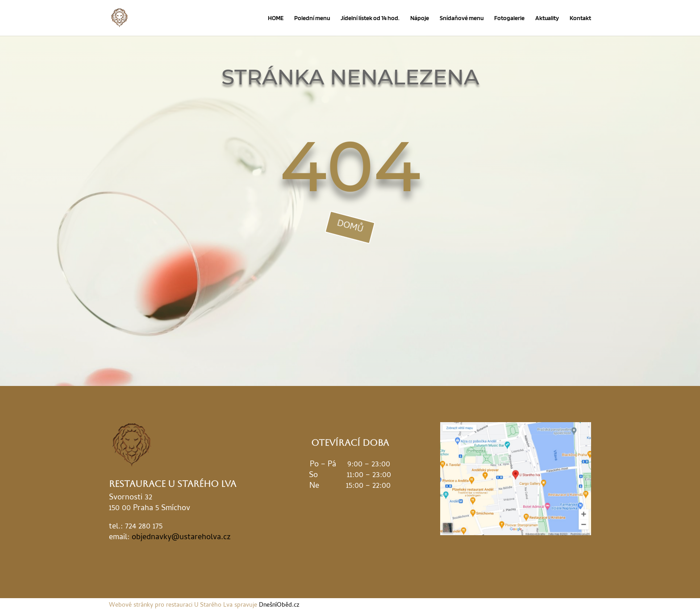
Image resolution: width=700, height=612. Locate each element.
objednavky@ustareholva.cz (181, 538)
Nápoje (420, 18)
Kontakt (580, 18)
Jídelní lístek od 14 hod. (370, 18)
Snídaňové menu (462, 18)
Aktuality (547, 18)
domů (350, 227)
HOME (276, 18)
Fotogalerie (509, 18)
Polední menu (312, 18)
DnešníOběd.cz (279, 606)
